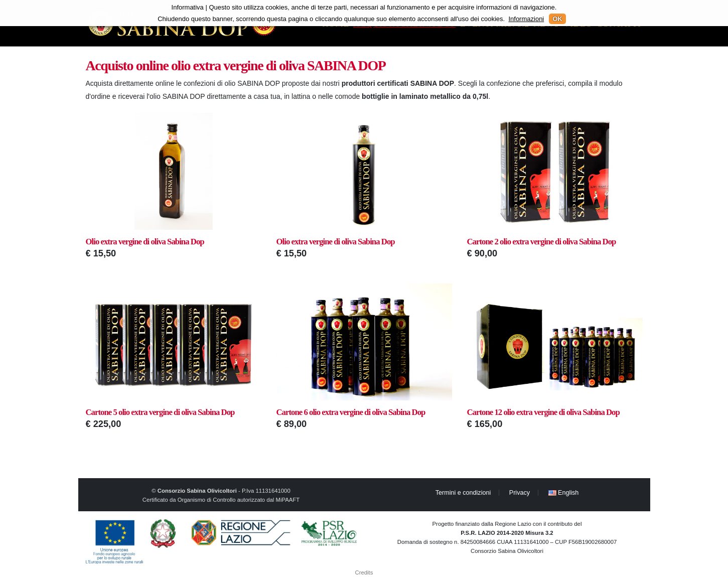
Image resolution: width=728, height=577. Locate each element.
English (564, 493)
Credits (364, 572)
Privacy (520, 493)
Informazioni (526, 19)
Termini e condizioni (463, 493)
